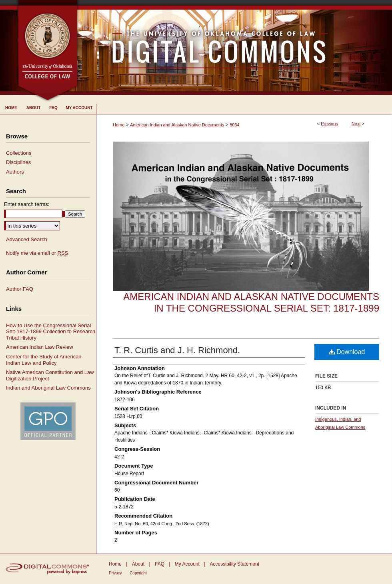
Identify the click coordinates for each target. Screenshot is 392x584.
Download (347, 352)
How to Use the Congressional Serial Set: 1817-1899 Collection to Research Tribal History (51, 332)
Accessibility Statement (235, 564)
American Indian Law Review (40, 347)
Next (356, 124)
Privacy (115, 573)
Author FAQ (20, 289)
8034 (234, 125)
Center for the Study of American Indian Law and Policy (44, 360)
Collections (19, 153)
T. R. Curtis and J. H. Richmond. (177, 350)
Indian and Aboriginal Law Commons (48, 388)
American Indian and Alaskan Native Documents (177, 125)
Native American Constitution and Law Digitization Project (50, 375)
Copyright (138, 573)
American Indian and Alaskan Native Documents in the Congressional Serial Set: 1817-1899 (251, 302)
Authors (15, 172)
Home (119, 125)
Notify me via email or (37, 253)
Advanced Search (27, 239)
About (138, 564)
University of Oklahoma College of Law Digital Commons (235, 48)
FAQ (160, 564)
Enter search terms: (27, 204)
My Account (187, 564)
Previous (329, 124)
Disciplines (18, 162)
